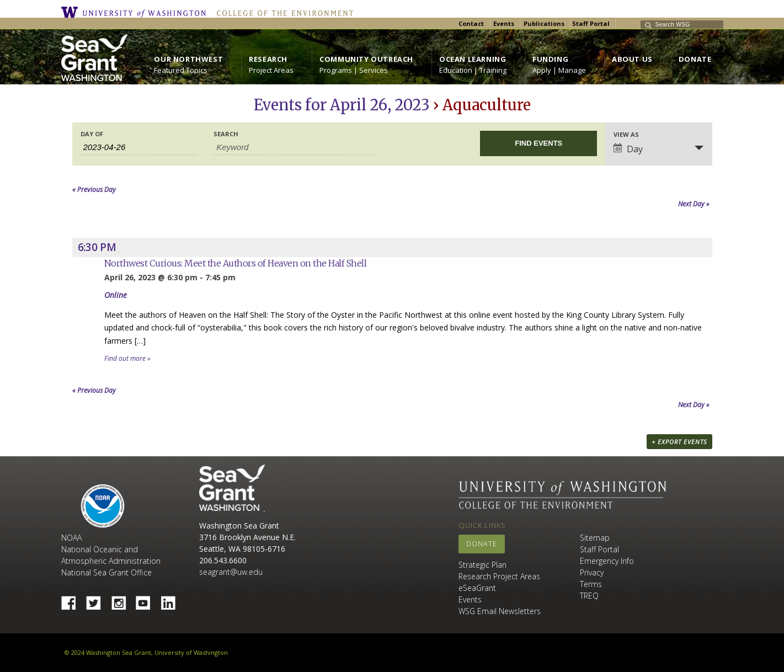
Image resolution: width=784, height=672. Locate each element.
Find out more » (127, 358)
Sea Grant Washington (232, 488)
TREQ (589, 596)
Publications (544, 23)
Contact (471, 23)
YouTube (147, 600)
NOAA (103, 506)
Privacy (592, 572)
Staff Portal (591, 23)
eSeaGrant (477, 588)
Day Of (92, 134)
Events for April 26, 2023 (342, 105)
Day (628, 149)
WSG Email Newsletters (500, 611)
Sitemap (595, 538)
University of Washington (136, 12)
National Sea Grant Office (106, 572)
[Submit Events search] (538, 143)
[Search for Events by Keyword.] (294, 147)
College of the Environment (282, 12)
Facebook (73, 600)
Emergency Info (607, 561)
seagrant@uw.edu (231, 572)
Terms (591, 584)
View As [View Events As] (626, 134)
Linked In (172, 600)
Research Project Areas (499, 576)
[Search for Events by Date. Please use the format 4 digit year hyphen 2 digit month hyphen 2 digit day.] (139, 147)
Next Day (694, 204)
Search (226, 134)
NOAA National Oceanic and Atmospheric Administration (111, 549)
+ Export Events (679, 442)
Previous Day (94, 190)
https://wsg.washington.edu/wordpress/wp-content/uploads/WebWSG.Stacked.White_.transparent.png (94, 58)
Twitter (98, 600)
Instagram (122, 600)
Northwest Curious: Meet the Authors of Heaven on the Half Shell (236, 263)
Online (116, 295)
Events (504, 23)
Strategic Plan (482, 565)
